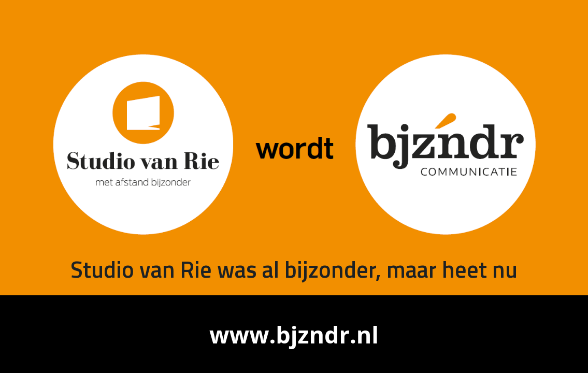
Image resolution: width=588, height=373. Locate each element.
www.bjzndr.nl (294, 334)
